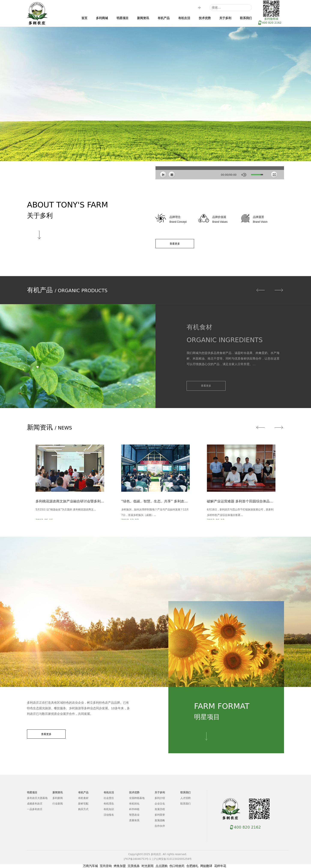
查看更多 (175, 244)
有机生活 (184, 18)
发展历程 (160, 809)
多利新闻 (58, 798)
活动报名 (109, 815)
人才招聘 (185, 798)
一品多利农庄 (35, 809)
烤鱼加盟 (120, 866)
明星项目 (123, 18)
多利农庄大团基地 (37, 798)
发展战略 (160, 820)
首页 (84, 18)
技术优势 (205, 18)
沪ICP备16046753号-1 (137, 859)
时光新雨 (148, 866)
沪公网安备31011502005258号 (173, 859)
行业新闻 (58, 804)
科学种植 (134, 809)
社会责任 (109, 798)
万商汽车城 (90, 866)
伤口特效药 (177, 866)
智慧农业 (134, 815)
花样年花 (220, 866)
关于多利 (225, 18)
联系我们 (246, 18)
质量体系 (134, 820)
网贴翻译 (206, 866)
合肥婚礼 (192, 866)
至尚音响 (106, 866)
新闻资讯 (143, 18)
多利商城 (102, 18)
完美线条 (134, 866)
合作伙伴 (160, 826)
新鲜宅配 (83, 804)
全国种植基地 (137, 798)
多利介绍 (160, 798)
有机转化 (134, 804)
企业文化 (160, 804)
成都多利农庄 (35, 804)
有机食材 (83, 798)
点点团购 (161, 866)
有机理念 (109, 804)
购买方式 (83, 809)
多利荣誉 (160, 815)
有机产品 (164, 18)
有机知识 (109, 809)
